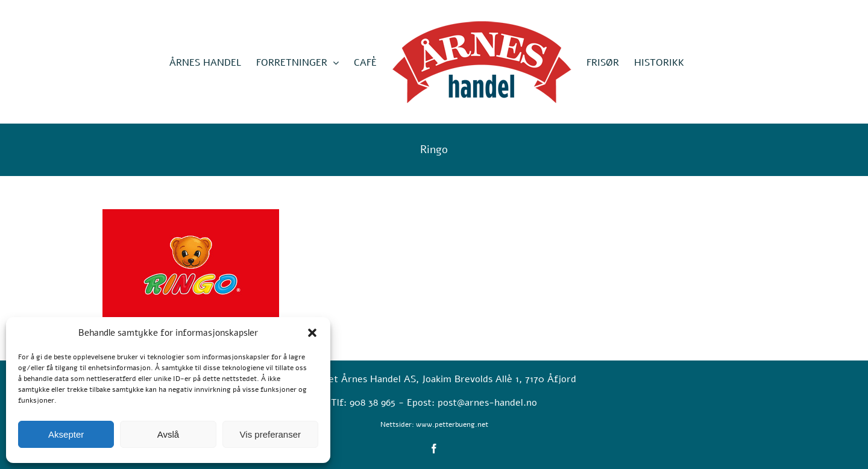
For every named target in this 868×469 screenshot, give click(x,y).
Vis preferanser (270, 434)
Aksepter (66, 434)
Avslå (168, 434)
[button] (312, 333)
